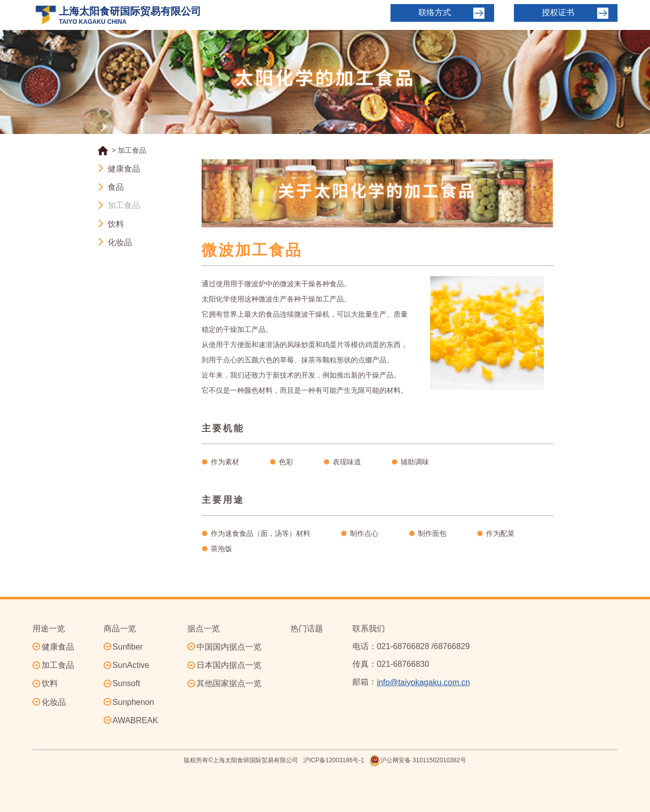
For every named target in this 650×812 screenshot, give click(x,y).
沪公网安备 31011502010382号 (418, 761)
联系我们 (369, 629)
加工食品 (124, 206)
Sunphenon (134, 702)
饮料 (116, 224)
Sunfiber (128, 647)
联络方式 (435, 12)
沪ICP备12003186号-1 (334, 760)
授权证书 (558, 12)
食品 (116, 187)
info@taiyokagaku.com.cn (423, 682)
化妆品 (120, 242)
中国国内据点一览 (229, 647)
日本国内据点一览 (229, 665)
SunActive (131, 665)
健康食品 (124, 169)
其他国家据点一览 (229, 683)
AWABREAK (136, 720)
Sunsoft (126, 683)
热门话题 (307, 629)
